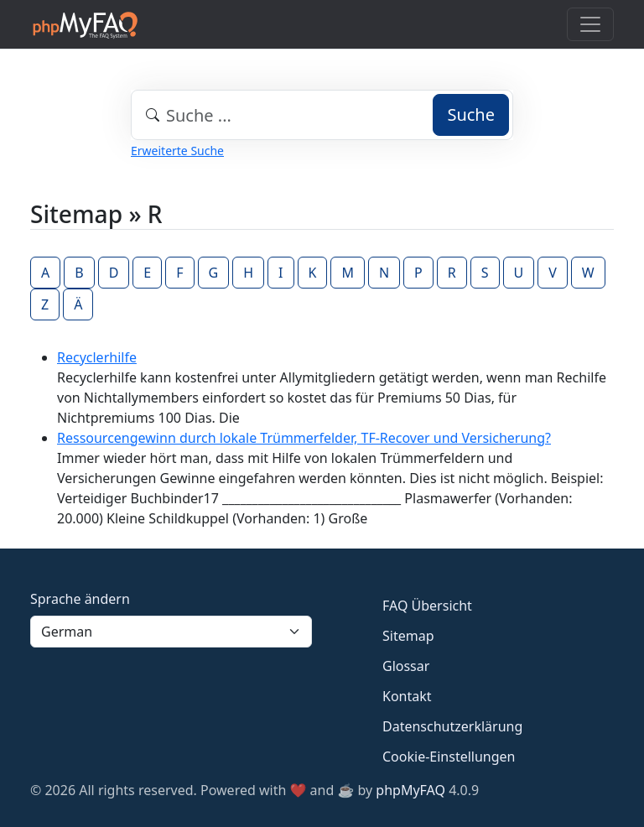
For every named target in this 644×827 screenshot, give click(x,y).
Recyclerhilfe (97, 357)
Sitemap (408, 636)
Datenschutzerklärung (452, 726)
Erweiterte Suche (177, 151)
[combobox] (322, 115)
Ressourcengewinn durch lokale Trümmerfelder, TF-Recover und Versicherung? (304, 438)
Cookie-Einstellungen (449, 757)
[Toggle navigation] (590, 24)
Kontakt (407, 696)
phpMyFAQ (410, 790)
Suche (471, 114)
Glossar (406, 666)
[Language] (171, 632)
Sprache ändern (80, 599)
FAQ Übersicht (427, 606)
